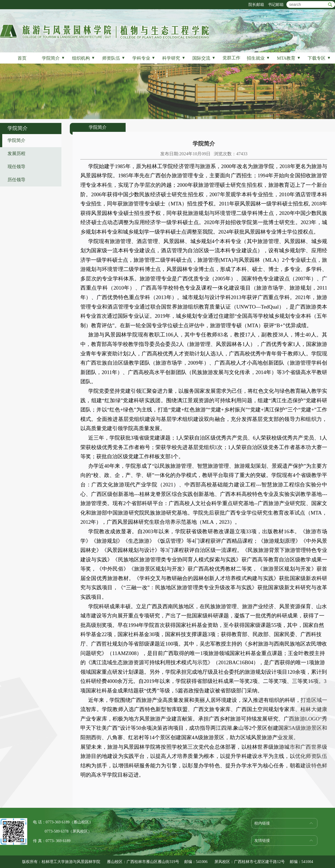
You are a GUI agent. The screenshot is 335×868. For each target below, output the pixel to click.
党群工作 (231, 58)
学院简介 (53, 58)
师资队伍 (114, 58)
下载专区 (319, 58)
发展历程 (16, 153)
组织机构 (84, 58)
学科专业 (144, 58)
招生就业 (258, 58)
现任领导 (16, 167)
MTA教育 (289, 58)
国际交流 (204, 58)
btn (330, 5)
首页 (22, 58)
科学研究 (174, 58)
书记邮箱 (276, 5)
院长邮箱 (256, 5)
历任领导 (16, 180)
